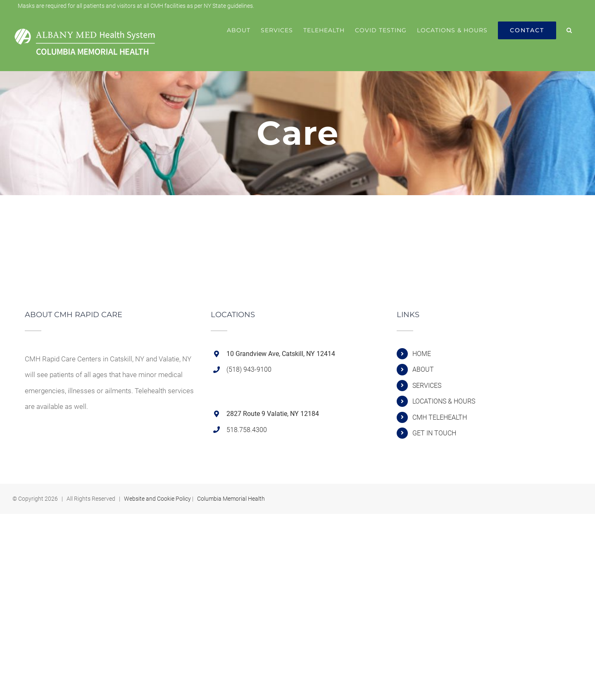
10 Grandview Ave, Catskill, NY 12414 (281, 354)
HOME (422, 354)
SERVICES (427, 386)
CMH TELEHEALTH (440, 417)
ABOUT (423, 369)
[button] (569, 30)
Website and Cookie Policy (157, 499)
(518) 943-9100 (249, 369)
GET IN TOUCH (434, 433)
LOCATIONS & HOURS (444, 401)
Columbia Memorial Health (231, 499)
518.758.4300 (247, 430)
